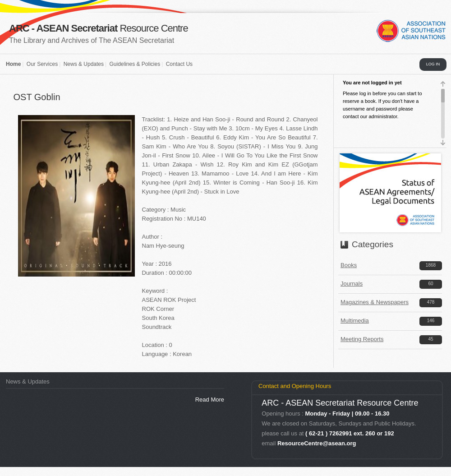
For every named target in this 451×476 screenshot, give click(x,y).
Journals (352, 284)
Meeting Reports (362, 339)
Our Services (42, 64)
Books (349, 265)
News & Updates (84, 64)
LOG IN (433, 64)
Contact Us (179, 64)
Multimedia (355, 321)
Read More (210, 400)
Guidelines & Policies (135, 64)
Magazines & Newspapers (375, 302)
